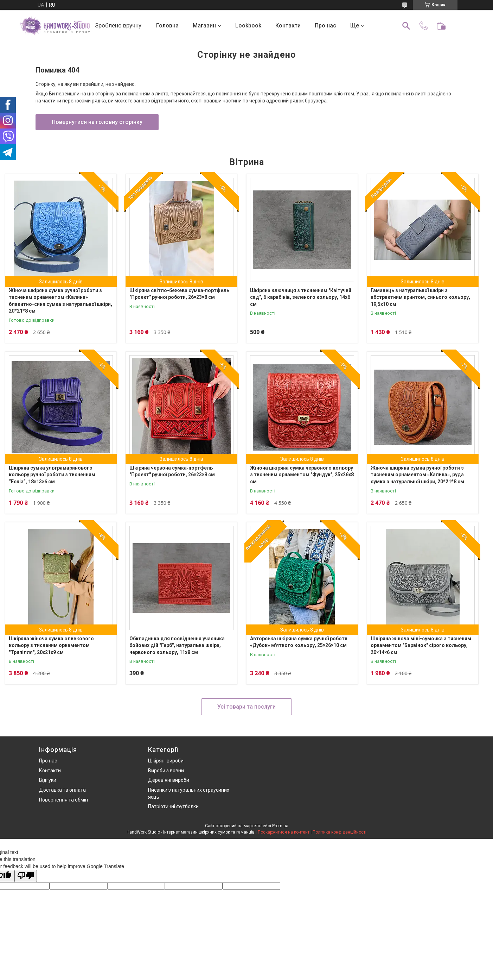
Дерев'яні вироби (169, 780)
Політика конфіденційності (340, 832)
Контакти (288, 26)
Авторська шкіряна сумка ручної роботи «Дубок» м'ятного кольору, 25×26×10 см (299, 642)
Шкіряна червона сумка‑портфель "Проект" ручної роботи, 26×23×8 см (172, 471)
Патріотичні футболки (173, 806)
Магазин (204, 26)
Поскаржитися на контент (284, 832)
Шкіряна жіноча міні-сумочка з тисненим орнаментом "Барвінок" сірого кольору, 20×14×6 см (421, 645)
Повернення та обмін (63, 800)
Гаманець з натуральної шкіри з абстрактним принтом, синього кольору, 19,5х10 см (420, 297)
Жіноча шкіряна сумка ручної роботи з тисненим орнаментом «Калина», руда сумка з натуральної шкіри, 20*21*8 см (417, 475)
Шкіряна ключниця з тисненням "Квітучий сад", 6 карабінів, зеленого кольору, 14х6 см (301, 297)
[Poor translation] (26, 876)
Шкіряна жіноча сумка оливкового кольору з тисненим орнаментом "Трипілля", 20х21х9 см (51, 645)
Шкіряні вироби (166, 761)
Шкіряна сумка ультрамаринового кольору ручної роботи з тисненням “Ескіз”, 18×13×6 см (52, 475)
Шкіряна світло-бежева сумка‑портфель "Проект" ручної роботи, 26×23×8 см (179, 294)
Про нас (325, 26)
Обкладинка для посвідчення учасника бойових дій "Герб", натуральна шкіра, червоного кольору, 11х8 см (177, 645)
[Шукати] (406, 26)
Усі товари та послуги (246, 707)
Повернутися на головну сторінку (97, 122)
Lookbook (248, 26)
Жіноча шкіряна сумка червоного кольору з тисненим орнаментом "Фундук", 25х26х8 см (302, 475)
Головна (167, 26)
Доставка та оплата (62, 790)
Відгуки (48, 780)
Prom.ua (280, 826)
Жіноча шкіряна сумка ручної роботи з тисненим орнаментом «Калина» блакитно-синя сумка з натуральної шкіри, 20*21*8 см (60, 301)
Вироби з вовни (166, 771)
